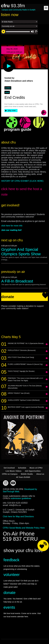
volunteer (12, 575)
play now (12, 110)
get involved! (10, 205)
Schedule (22, 468)
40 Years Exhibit (23, 477)
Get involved (9, 468)
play (4, 62)
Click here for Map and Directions (18, 517)
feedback (11, 560)
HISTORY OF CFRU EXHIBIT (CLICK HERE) (22, 181)
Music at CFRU (36, 468)
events (9, 607)
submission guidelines (21, 498)
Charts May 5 (11, 337)
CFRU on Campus (10, 474)
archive (8, 88)
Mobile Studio (27, 474)
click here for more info (12, 226)
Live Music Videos (14, 471)
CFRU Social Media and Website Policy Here (24, 528)
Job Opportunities (33, 471)
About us (40, 474)
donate (10, 593)
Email (7, 92)
